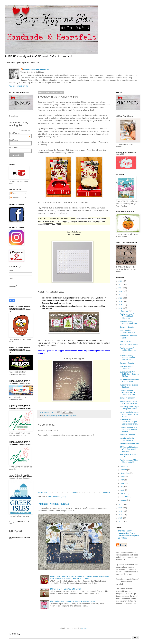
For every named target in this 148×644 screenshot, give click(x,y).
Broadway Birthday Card (129, 444)
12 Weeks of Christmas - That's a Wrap (130, 380)
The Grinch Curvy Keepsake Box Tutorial (127, 532)
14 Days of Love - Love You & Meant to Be (66, 589)
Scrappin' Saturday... (128, 435)
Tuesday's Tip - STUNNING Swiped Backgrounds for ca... (129, 422)
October (124, 470)
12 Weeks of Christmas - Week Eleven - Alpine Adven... (130, 414)
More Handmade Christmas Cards (127, 331)
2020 (121, 301)
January (124, 500)
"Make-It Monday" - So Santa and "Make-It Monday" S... (129, 429)
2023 (121, 291)
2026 (121, 281)
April (122, 490)
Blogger (84, 628)
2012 (121, 521)
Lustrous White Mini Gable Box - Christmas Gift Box (130, 374)
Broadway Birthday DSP (52, 416)
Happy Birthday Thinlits (69, 416)
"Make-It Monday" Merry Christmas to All (129, 461)
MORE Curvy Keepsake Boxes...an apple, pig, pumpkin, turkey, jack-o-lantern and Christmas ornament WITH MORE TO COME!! (80, 577)
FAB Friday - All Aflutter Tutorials (53, 504)
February (124, 497)
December (125, 311)
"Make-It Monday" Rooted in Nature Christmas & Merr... (128, 392)
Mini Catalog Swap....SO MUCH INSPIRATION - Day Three (73, 601)
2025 (121, 284)
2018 (121, 308)
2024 (121, 288)
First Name (14, 140)
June (123, 483)
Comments (15, 197)
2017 (121, 504)
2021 (121, 298)
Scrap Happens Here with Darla (36, 70)
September (125, 473)
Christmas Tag (126, 341)
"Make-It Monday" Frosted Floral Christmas (127, 316)
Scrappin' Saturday (127, 363)
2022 (121, 295)
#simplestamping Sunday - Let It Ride (129, 323)
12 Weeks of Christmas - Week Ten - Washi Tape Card (130, 449)
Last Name (14, 147)
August (123, 477)
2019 (121, 305)
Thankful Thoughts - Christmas (128, 367)
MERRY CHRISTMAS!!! (129, 345)
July (122, 480)
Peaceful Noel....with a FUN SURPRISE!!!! (129, 402)
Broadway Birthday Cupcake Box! (127, 439)
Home (74, 492)
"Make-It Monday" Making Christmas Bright (128, 350)
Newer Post (43, 492)
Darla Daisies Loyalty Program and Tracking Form (23, 63)
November (125, 466)
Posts (13, 193)
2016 (121, 508)
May (122, 487)
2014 (121, 515)
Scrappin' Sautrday (127, 327)
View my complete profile (18, 86)
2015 (121, 511)
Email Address (20, 133)
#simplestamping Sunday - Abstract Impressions (128, 358)
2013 (121, 518)
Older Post (106, 492)
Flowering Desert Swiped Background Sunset (130, 408)
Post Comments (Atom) (57, 497)
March (123, 493)
